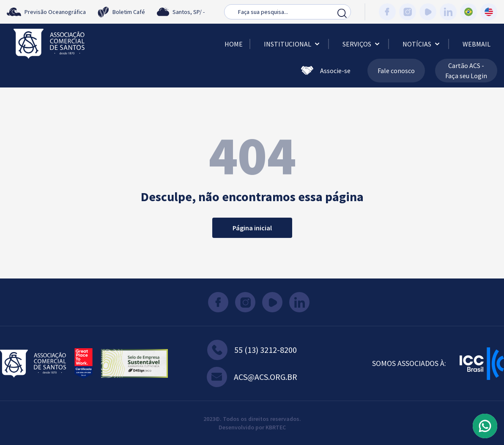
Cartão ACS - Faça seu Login (466, 71)
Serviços (362, 44)
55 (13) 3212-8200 (252, 350)
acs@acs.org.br (252, 377)
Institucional (293, 44)
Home (234, 44)
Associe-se (326, 71)
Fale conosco (396, 71)
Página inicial (252, 228)
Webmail (477, 44)
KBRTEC (276, 427)
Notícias (422, 44)
